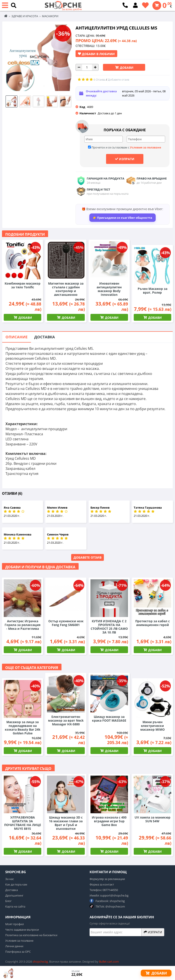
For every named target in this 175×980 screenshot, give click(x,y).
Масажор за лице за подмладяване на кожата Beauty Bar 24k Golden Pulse (23, 728)
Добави (126, 68)
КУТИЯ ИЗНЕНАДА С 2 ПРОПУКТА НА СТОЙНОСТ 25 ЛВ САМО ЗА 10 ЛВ (109, 627)
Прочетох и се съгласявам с (125, 147)
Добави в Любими (96, 54)
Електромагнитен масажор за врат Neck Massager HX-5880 (66, 720)
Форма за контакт (102, 884)
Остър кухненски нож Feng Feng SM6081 (66, 623)
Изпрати (125, 159)
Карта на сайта (15, 906)
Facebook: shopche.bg (107, 901)
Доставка (45, 337)
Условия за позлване (19, 941)
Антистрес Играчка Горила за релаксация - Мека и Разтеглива (23, 625)
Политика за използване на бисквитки (31, 935)
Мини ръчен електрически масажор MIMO (152, 726)
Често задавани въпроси (22, 930)
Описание (17, 337)
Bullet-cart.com (109, 961)
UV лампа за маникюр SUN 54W (152, 819)
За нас (10, 879)
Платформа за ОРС (18, 952)
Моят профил (14, 924)
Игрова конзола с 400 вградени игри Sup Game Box (109, 821)
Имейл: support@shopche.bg (109, 895)
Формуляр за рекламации (107, 879)
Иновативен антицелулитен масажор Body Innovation (109, 289)
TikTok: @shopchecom (107, 906)
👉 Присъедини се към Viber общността (123, 218)
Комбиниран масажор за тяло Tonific (23, 285)
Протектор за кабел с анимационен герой (152, 623)
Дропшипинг (14, 895)
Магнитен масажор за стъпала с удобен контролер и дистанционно (66, 289)
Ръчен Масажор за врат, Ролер (152, 291)
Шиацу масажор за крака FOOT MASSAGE (109, 719)
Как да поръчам (16, 884)
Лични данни (14, 946)
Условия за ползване (146, 147)
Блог (8, 901)
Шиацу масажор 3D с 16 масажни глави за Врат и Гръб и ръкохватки (66, 823)
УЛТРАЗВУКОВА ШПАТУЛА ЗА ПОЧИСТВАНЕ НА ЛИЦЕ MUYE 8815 (23, 823)
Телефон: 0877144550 (104, 890)
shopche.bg (40, 961)
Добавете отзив (87, 557)
